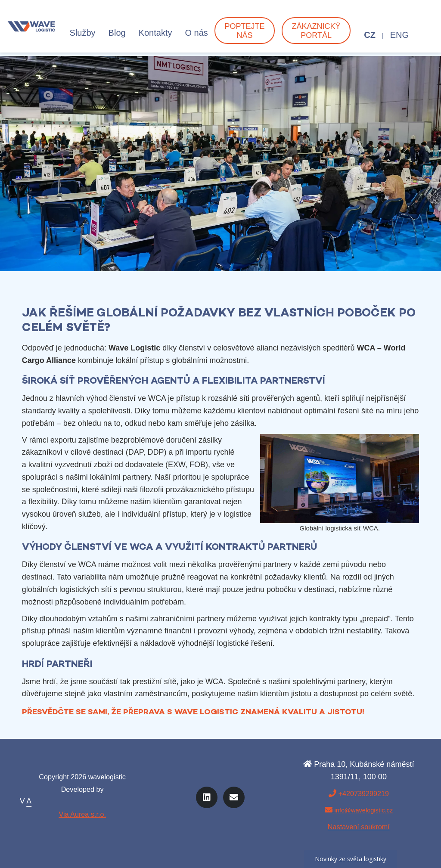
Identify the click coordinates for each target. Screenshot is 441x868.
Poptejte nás (244, 34)
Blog (117, 36)
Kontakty (155, 36)
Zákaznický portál (316, 34)
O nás (196, 36)
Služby (83, 36)
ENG (399, 38)
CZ (370, 38)
